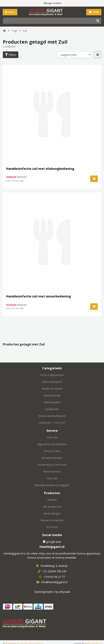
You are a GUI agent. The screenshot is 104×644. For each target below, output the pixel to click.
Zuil (25, 31)
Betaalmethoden (52, 458)
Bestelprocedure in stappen (52, 485)
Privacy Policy (52, 451)
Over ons (52, 437)
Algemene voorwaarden (52, 444)
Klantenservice (52, 471)
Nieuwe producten (52, 520)
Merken (52, 500)
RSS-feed (52, 527)
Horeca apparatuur (52, 375)
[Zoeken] (49, 21)
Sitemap (52, 478)
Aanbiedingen (52, 513)
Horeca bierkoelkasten (52, 416)
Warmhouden (52, 402)
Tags (15, 31)
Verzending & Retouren (52, 465)
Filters (11, 55)
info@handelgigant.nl (54, 582)
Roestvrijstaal (52, 395)
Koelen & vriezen (52, 389)
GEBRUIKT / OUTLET (52, 423)
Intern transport (52, 382)
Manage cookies (52, 3)
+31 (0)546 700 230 (54, 571)
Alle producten (52, 507)
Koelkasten (52, 409)
